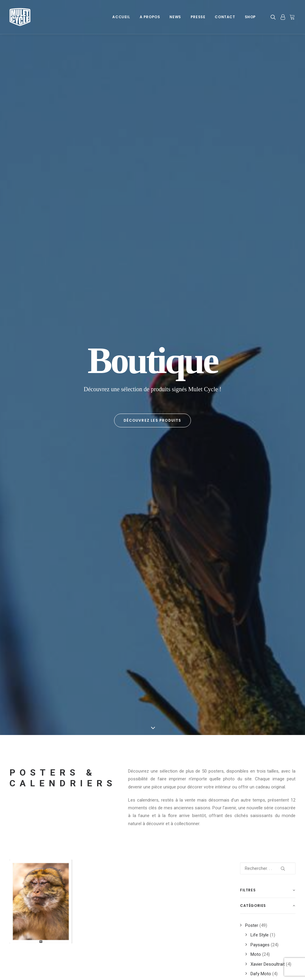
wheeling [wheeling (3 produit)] (251, 758)
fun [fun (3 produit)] (266, 624)
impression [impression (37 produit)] (253, 634)
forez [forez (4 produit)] (271, 615)
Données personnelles (31, 932)
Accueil (121, 17)
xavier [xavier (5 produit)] (273, 758)
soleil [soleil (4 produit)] (274, 710)
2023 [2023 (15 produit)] (275, 558)
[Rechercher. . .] (268, 296)
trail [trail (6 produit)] (273, 729)
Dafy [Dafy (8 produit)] (265, 577)
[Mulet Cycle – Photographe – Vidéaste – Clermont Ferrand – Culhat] (20, 17)
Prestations (251, 916)
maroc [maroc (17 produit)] (249, 644)
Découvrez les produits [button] (152, 134)
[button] (274, 17)
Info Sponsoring (256, 924)
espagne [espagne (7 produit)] (250, 615)
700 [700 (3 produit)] (245, 558)
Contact (225, 17)
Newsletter (97, 932)
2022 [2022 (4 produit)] (260, 558)
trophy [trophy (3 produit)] (249, 749)
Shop (250, 17)
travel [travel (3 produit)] (249, 739)
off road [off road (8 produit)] (251, 663)
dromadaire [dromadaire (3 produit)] (253, 596)
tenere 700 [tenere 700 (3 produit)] (252, 729)
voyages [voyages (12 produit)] (271, 749)
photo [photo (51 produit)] (249, 672)
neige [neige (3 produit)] (265, 653)
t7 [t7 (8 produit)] (245, 720)
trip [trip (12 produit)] (266, 739)
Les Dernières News (106, 924)
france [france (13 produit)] (249, 624)
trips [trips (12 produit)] (283, 739)
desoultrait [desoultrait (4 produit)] (254, 586)
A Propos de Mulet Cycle (111, 916)
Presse (198, 17)
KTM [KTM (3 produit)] (274, 634)
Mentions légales (26, 924)
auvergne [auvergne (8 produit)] (266, 567)
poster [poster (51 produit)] (249, 682)
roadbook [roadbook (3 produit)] (252, 701)
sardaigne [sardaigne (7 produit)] (252, 710)
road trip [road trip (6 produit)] (277, 701)
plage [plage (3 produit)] (268, 672)
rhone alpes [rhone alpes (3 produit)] (254, 691)
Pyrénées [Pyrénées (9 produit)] (272, 682)
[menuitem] (121, 17)
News (175, 17)
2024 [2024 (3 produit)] (246, 567)
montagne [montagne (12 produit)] (271, 644)
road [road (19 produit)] (277, 691)
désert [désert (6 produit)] (278, 605)
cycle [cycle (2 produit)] (248, 577)
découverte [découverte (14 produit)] (253, 605)
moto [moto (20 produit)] (248, 653)
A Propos (150, 17)
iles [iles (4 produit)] (281, 624)
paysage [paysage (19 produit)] (274, 663)
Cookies (18, 916)
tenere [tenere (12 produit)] (261, 720)
